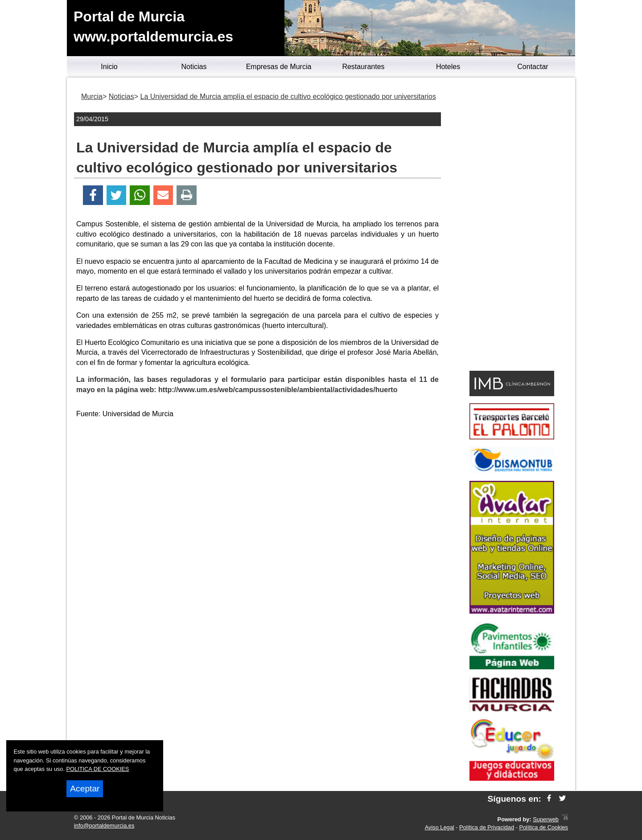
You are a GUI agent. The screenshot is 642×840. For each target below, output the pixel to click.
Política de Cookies (543, 827)
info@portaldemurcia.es (104, 826)
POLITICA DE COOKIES (98, 769)
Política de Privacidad (487, 827)
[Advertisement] (258, 488)
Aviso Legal (440, 827)
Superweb (546, 819)
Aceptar (85, 789)
